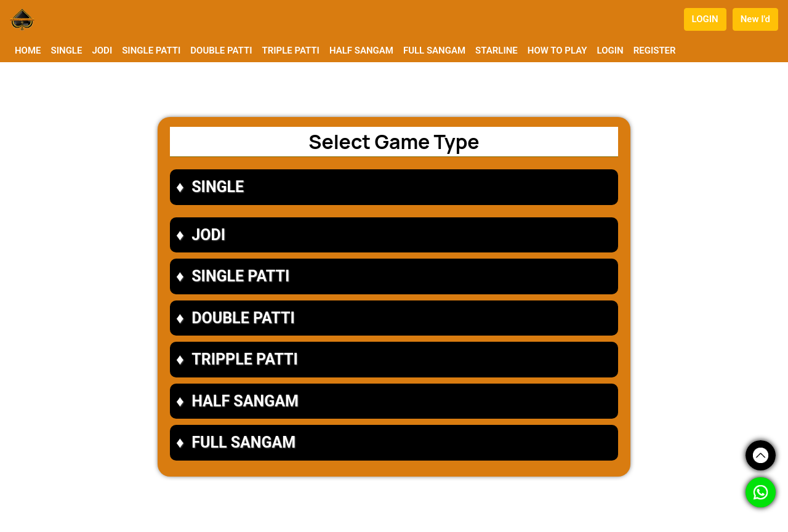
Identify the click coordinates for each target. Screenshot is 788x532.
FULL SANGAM (434, 50)
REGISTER (655, 50)
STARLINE (497, 50)
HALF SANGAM (361, 50)
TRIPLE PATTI (290, 50)
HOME (28, 50)
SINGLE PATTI (151, 50)
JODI (102, 50)
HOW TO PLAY (557, 50)
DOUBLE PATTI (221, 50)
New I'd (755, 19)
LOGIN (705, 19)
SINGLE (67, 50)
